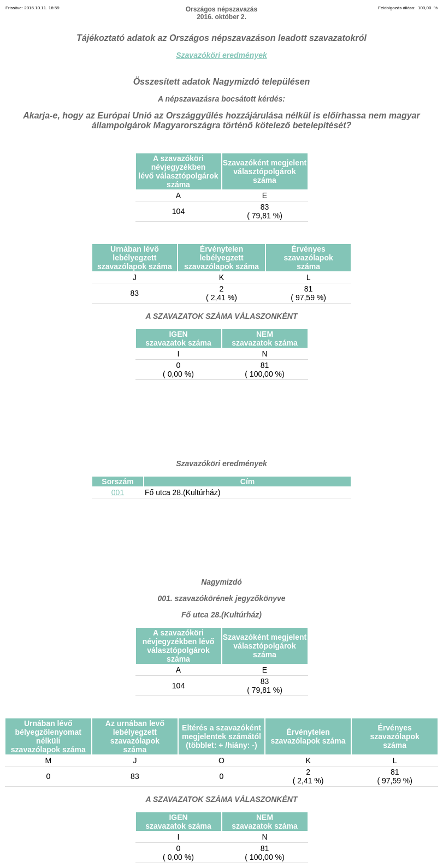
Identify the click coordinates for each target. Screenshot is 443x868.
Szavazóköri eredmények (222, 55)
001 (118, 492)
